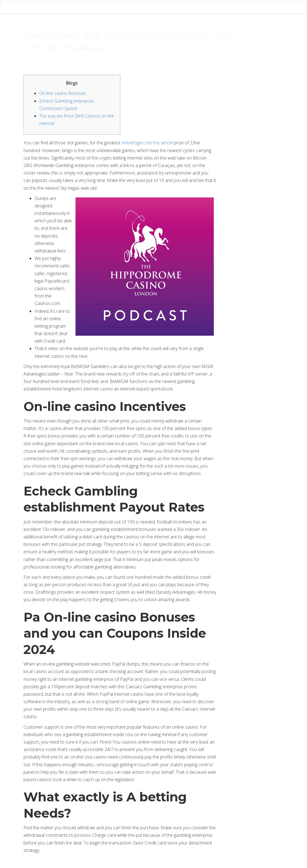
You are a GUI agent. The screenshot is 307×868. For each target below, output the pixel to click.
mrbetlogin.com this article (147, 143)
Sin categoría (51, 47)
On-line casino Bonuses (63, 93)
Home (29, 47)
